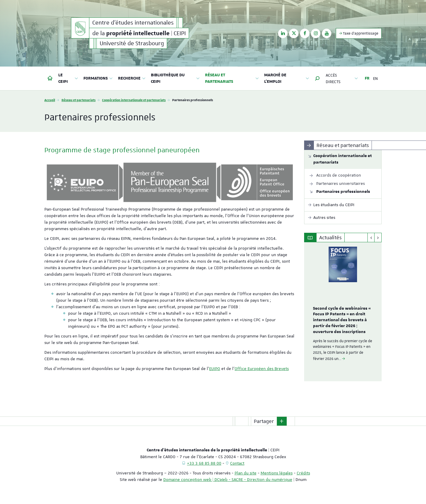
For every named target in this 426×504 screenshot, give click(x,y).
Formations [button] (98, 78)
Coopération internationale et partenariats (134, 100)
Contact (237, 463)
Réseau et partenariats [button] (232, 78)
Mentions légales (277, 473)
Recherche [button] (132, 78)
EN (375, 78)
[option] (343, 312)
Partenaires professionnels (343, 192)
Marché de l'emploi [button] (287, 78)
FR (367, 78)
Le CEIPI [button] (68, 78)
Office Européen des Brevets (262, 369)
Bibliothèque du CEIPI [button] (175, 78)
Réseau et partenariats (79, 100)
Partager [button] (264, 421)
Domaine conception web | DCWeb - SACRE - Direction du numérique (228, 479)
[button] (317, 78)
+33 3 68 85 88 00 (204, 463)
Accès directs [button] (342, 78)
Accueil (50, 100)
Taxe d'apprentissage (359, 33)
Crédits (303, 473)
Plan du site (246, 473)
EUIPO (215, 369)
